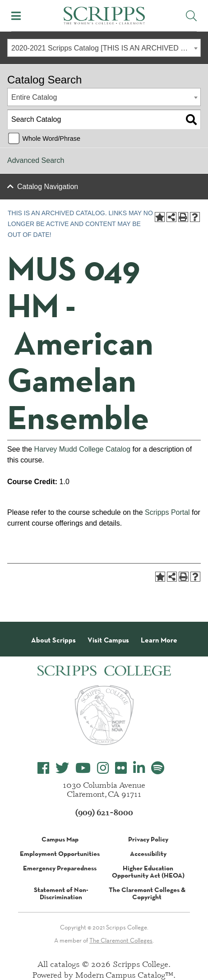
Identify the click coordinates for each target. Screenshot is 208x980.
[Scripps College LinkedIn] (139, 768)
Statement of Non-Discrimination (61, 893)
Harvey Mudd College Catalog (82, 449)
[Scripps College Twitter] (62, 768)
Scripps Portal (167, 512)
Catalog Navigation (48, 187)
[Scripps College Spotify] (158, 768)
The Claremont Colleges (121, 940)
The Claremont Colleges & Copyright (147, 893)
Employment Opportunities (60, 854)
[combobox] (104, 48)
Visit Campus (108, 640)
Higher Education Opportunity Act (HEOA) (148, 872)
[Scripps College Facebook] (43, 768)
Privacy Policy (148, 839)
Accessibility (148, 854)
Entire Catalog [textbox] (34, 97)
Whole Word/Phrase (51, 139)
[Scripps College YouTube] (83, 768)
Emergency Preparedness (60, 868)
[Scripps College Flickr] (121, 768)
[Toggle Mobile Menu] (16, 16)
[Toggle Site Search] (191, 16)
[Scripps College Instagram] (103, 768)
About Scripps (53, 640)
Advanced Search (36, 160)
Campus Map (60, 839)
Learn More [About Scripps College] (159, 640)
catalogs (65, 964)
